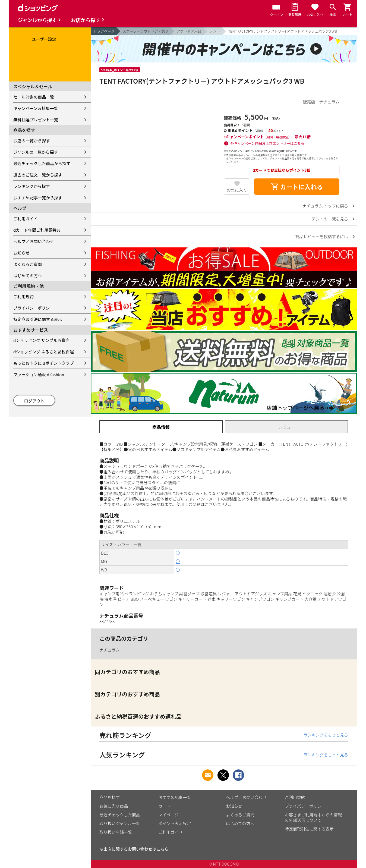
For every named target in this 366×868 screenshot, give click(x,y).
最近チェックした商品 (120, 815)
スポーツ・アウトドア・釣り (146, 31)
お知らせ (21, 253)
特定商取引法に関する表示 (38, 319)
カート (164, 806)
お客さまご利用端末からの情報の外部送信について (313, 817)
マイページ (168, 815)
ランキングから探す (32, 186)
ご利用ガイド (26, 218)
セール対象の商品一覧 (34, 97)
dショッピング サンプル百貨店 (41, 340)
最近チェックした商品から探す (42, 163)
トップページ (104, 31)
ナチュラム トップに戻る (325, 206)
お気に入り (237, 190)
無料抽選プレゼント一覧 (36, 120)
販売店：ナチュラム (321, 102)
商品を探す (110, 797)
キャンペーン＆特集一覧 (36, 108)
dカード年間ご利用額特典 (37, 230)
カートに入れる (297, 187)
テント (215, 31)
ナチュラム (110, 650)
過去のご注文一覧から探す (38, 175)
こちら (163, 849)
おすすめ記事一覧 (175, 797)
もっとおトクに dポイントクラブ (44, 363)
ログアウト (34, 401)
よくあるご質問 (28, 264)
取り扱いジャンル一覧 (120, 823)
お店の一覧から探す (32, 141)
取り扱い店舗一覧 (116, 832)
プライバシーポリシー (34, 308)
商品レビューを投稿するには (322, 236)
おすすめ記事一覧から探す (38, 198)
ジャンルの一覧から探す (36, 152)
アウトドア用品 (189, 31)
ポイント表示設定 (175, 823)
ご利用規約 (23, 296)
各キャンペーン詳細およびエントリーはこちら (267, 143)
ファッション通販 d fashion (39, 374)
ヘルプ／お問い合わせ (34, 241)
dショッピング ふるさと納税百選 (44, 352)
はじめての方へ (28, 276)
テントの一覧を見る (330, 219)
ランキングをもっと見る (326, 735)
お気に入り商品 (114, 806)
